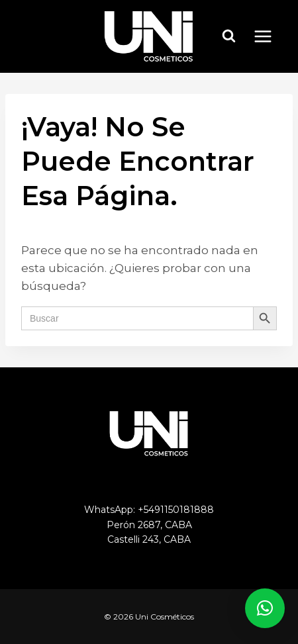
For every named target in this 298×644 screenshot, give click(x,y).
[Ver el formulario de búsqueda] (229, 36)
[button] (265, 608)
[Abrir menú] (270, 36)
